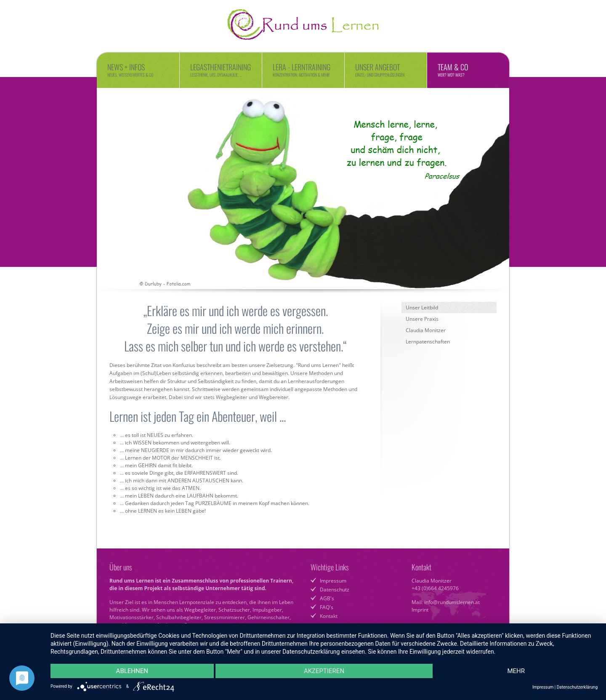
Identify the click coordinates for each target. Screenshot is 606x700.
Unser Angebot (386, 70)
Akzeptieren (324, 671)
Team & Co (468, 70)
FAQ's (327, 607)
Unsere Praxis (422, 319)
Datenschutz (335, 590)
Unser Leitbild (422, 307)
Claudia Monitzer (426, 330)
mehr (516, 671)
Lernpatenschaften (428, 342)
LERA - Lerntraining (303, 70)
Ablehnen (132, 671)
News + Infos (138, 70)
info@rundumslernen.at (452, 602)
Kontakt (329, 616)
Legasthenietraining (221, 70)
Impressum (333, 581)
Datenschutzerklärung (577, 687)
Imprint (420, 610)
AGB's (327, 598)
